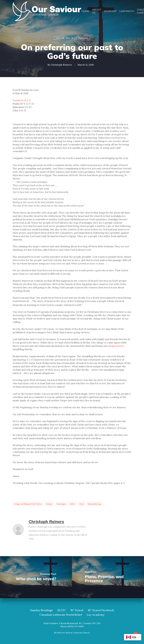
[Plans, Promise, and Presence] (108, 577)
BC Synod (77, 610)
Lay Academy (96, 615)
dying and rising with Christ (28, 504)
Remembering (94, 504)
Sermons (83, 38)
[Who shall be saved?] (36, 577)
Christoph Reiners (61, 65)
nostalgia (61, 504)
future (49, 504)
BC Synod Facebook (101, 610)
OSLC (73, 504)
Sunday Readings (41, 610)
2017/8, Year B (64, 38)
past (81, 504)
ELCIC (62, 610)
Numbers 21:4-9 (22, 100)
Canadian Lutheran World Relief (61, 615)
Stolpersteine (116, 346)
